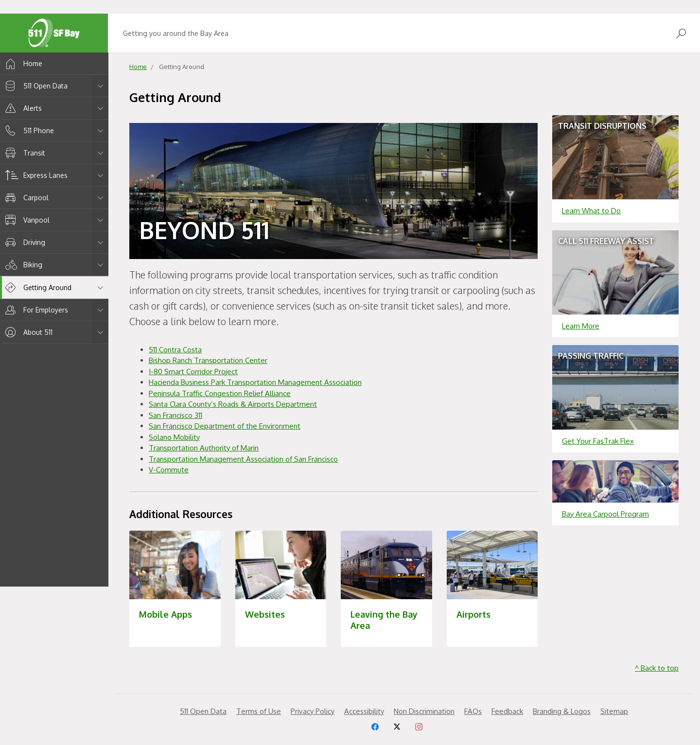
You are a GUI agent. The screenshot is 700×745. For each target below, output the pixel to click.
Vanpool (26, 220)
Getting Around (37, 287)
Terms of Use (259, 711)
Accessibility (364, 711)
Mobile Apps (166, 614)
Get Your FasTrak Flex (598, 441)
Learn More (581, 326)
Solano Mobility (174, 437)
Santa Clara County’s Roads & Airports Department (233, 404)
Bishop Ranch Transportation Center (208, 360)
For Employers (35, 310)
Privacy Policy (313, 711)
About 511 (27, 332)
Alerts (22, 108)
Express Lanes (35, 175)
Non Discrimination (424, 711)
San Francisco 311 (175, 415)
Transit (24, 153)
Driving (24, 242)
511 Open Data (35, 86)
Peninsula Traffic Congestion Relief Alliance (220, 393)
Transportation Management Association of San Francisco (243, 459)
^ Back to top (657, 668)
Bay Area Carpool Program (605, 514)
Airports (473, 614)
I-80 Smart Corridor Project (193, 372)
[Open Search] (681, 33)
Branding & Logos (562, 711)
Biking (22, 265)
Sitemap (614, 711)
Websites (265, 614)
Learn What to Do (591, 211)
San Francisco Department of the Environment (225, 426)
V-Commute (169, 470)
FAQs (473, 711)
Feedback (507, 711)
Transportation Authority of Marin (204, 448)
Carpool (25, 198)
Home (22, 63)
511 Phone (28, 130)
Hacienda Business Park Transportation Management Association (255, 382)
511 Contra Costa (175, 350)
